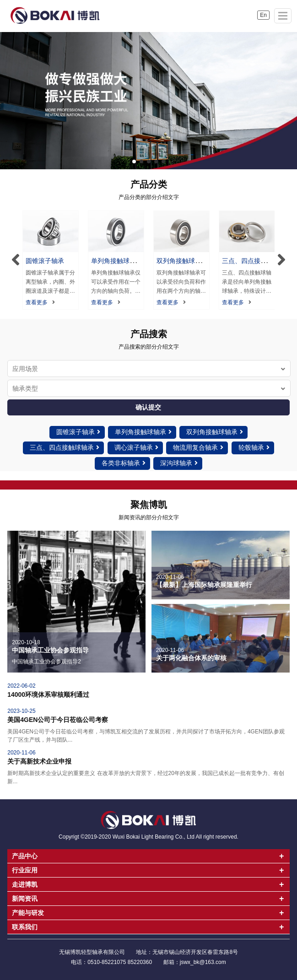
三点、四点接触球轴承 (65, 447)
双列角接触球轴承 (215, 432)
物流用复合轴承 (198, 447)
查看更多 (40, 302)
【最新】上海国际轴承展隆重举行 (204, 585)
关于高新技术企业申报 (39, 761)
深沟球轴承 (179, 463)
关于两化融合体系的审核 (191, 658)
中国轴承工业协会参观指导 (50, 650)
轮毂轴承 (254, 447)
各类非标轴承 (124, 463)
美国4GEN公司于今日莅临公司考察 (58, 720)
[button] (134, 162)
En (263, 15)
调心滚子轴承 (136, 447)
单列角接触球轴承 (143, 432)
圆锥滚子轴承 (45, 261)
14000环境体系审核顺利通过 (48, 695)
